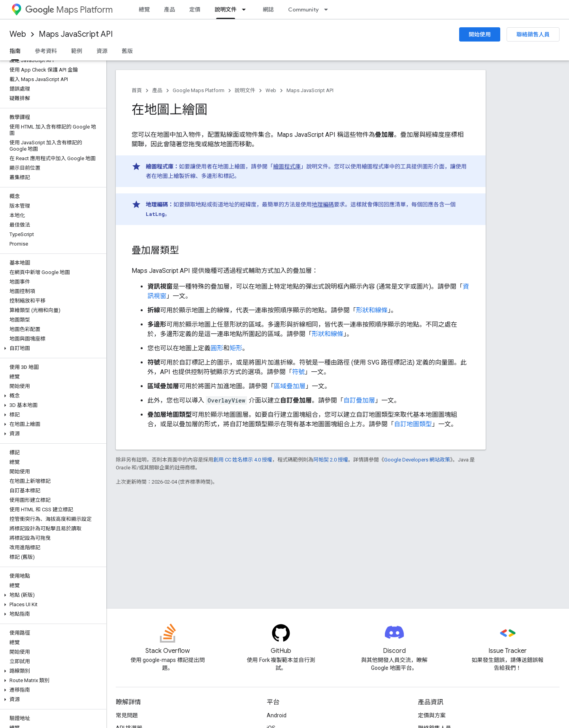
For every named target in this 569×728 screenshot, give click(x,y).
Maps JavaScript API (76, 34)
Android (277, 715)
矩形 (236, 348)
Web (18, 34)
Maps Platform (69, 10)
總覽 (144, 9)
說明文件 (245, 90)
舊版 (127, 51)
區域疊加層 (290, 386)
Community (303, 9)
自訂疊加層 (359, 400)
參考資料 (46, 51)
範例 (77, 51)
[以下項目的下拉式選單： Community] (328, 9)
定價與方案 (432, 715)
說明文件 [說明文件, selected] (226, 9)
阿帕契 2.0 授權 (331, 460)
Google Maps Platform (199, 90)
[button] (52, 348)
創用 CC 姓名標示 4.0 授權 (243, 460)
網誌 (268, 9)
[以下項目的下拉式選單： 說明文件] (246, 9)
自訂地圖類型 (413, 424)
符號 (298, 372)
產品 (170, 9)
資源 (102, 51)
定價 (195, 9)
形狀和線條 (372, 310)
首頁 (137, 90)
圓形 (217, 348)
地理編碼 (323, 204)
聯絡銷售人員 (533, 34)
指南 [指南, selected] (15, 51)
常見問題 (127, 715)
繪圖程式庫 (287, 166)
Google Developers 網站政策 (417, 460)
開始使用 (480, 34)
